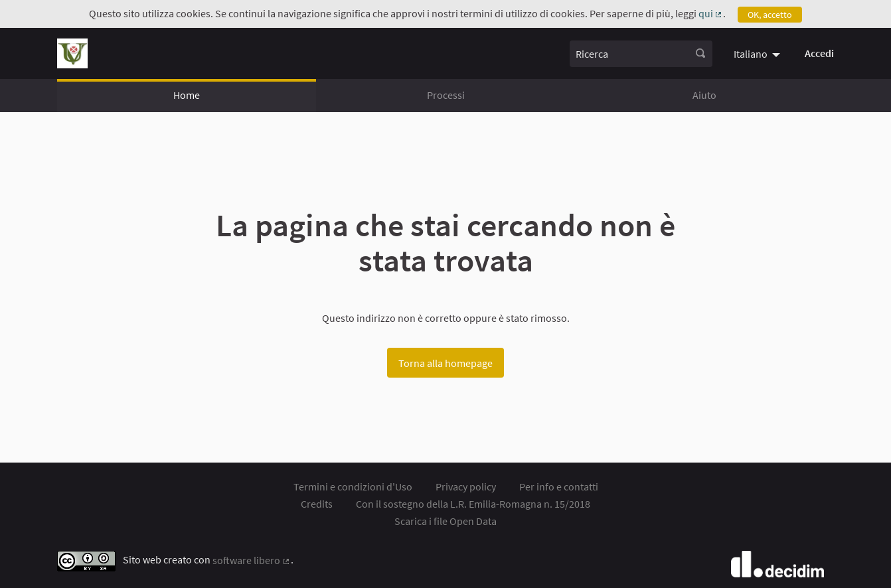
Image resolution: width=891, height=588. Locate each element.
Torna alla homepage (445, 363)
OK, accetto (770, 15)
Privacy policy (466, 486)
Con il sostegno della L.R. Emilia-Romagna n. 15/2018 (473, 504)
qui (711, 13)
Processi (446, 95)
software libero (252, 560)
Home (187, 95)
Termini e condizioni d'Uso (353, 486)
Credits (317, 504)
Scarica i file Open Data (445, 521)
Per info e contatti (559, 486)
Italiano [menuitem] (751, 54)
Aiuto (704, 95)
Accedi (819, 53)
